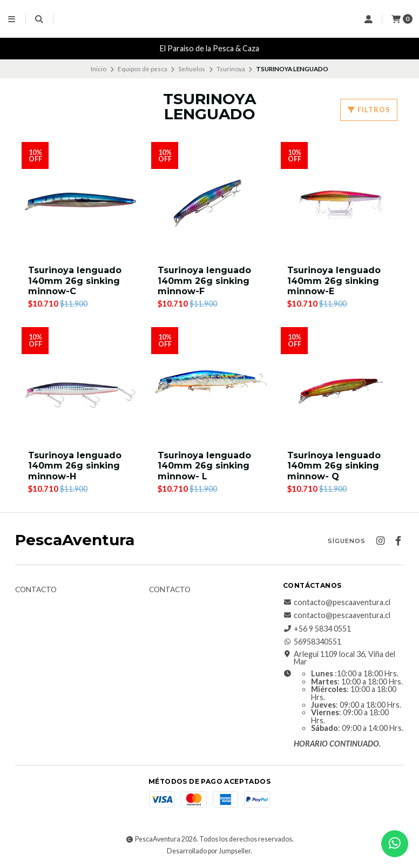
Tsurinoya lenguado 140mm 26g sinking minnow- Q (334, 466)
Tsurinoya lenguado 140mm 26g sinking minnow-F (204, 280)
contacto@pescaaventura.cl (337, 602)
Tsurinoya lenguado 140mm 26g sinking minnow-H (75, 466)
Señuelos (192, 69)
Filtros (369, 110)
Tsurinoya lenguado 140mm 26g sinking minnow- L (204, 466)
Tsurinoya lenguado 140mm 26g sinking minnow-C (75, 280)
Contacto (36, 590)
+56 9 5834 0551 (317, 629)
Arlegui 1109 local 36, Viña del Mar (339, 658)
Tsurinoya (231, 69)
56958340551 (312, 642)
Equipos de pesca (143, 69)
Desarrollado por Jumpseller (209, 851)
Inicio (99, 69)
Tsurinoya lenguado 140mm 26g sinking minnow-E (334, 280)
